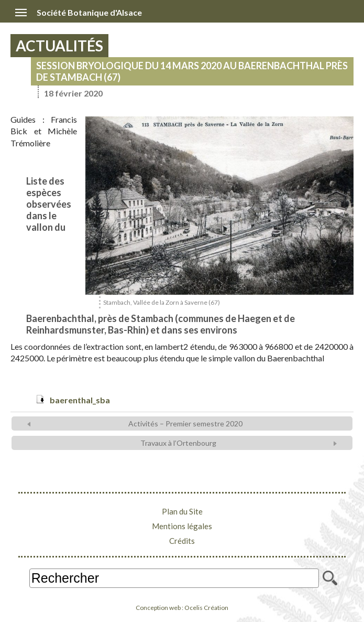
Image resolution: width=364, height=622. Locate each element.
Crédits (182, 541)
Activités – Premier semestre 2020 (185, 423)
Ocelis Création (206, 608)
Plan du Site (182, 511)
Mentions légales (182, 526)
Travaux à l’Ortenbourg (178, 443)
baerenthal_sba (80, 400)
